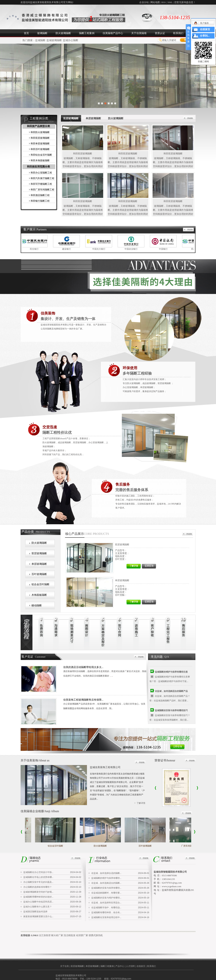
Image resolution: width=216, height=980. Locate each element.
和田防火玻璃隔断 (40, 132)
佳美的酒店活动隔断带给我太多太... (83, 667)
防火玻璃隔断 (63, 33)
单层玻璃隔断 (39, 564)
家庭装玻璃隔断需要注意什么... (38, 916)
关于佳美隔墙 (139, 33)
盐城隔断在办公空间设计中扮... (38, 872)
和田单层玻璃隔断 (40, 144)
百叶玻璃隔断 (39, 574)
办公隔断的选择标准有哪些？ (38, 887)
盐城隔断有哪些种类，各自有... (106, 912)
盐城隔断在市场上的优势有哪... (38, 877)
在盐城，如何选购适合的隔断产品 (171, 692)
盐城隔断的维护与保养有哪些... (106, 878)
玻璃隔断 (42, 33)
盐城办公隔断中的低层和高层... (38, 902)
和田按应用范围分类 (38, 167)
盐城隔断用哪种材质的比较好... (38, 897)
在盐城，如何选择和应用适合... (106, 903)
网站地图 (155, 2)
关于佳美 (65, 966)
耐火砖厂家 (57, 935)
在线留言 (141, 966)
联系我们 (178, 33)
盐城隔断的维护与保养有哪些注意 (171, 672)
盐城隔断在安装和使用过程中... (106, 917)
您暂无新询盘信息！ (185, 2)
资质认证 (160, 33)
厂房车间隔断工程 (191, 846)
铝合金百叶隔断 (40, 584)
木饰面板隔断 (39, 595)
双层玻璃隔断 (39, 553)
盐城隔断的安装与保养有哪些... (106, 888)
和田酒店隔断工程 (40, 195)
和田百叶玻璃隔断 (40, 149)
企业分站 (144, 2)
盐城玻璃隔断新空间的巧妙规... (38, 892)
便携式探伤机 (96, 935)
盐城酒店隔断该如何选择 (35, 912)
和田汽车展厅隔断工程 (42, 178)
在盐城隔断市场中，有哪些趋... (106, 908)
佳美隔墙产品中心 (113, 33)
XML (170, 2)
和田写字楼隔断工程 (41, 184)
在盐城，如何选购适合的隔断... (106, 883)
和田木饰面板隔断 (40, 160)
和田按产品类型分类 (38, 126)
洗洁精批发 (70, 935)
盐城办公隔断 (71, 40)
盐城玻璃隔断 (54, 40)
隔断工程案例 (87, 33)
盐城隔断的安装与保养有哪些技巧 (171, 711)
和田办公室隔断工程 (41, 173)
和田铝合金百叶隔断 (41, 155)
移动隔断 (37, 605)
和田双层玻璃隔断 (40, 138)
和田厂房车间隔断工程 (42, 190)
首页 (26, 33)
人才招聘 (130, 966)
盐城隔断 (40, 40)
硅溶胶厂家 (82, 935)
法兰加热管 (45, 935)
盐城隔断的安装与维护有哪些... (106, 898)
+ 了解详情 (140, 803)
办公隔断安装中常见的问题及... (38, 882)
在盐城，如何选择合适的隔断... (106, 873)
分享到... (205, 36)
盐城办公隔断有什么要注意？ (38, 907)
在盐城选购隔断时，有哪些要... (106, 893)
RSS (164, 2)
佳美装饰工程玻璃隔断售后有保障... (83, 700)
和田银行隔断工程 (40, 201)
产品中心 (120, 966)
